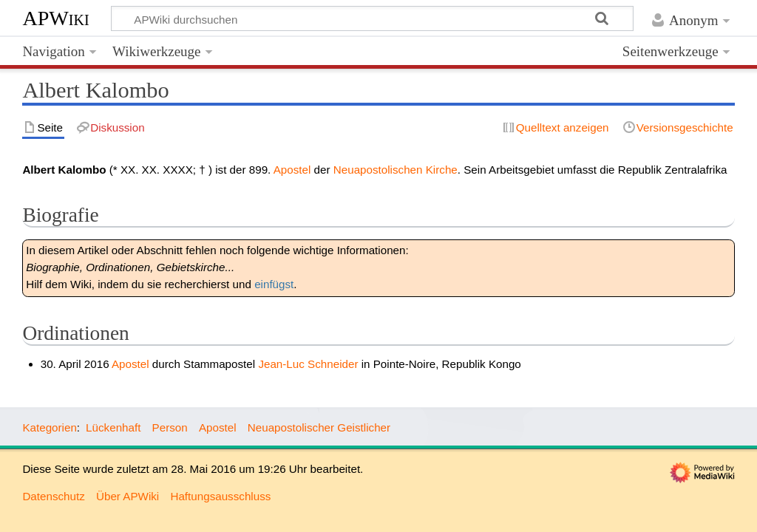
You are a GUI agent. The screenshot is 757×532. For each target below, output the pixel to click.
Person (170, 427)
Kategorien (49, 427)
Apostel (292, 170)
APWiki (55, 18)
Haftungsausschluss (220, 496)
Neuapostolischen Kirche (396, 170)
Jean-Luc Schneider (308, 364)
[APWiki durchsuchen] (372, 18)
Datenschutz (53, 496)
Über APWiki (128, 496)
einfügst (274, 284)
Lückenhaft (113, 427)
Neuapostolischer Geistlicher (319, 427)
